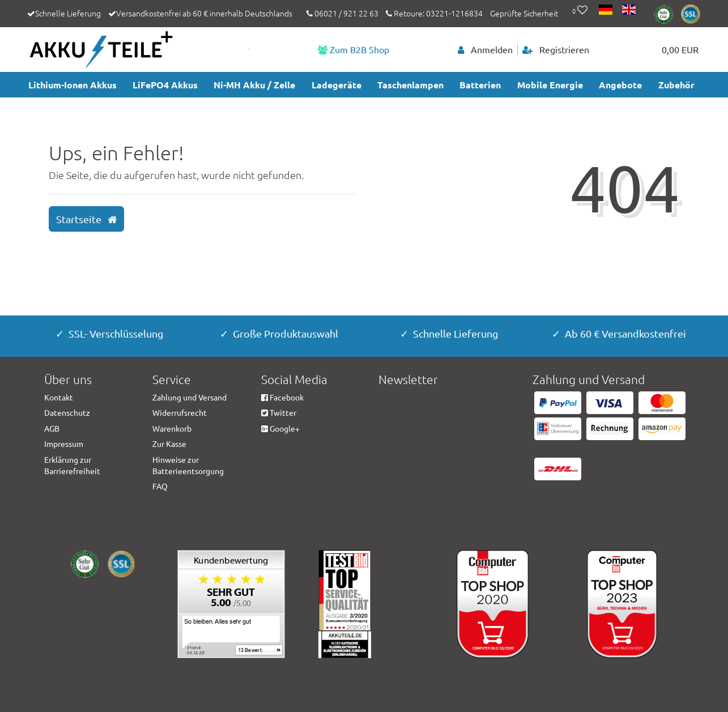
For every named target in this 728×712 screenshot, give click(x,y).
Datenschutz (67, 412)
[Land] (606, 11)
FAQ (160, 486)
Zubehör (676, 85)
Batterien (480, 85)
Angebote (620, 85)
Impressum (64, 444)
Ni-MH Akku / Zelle (254, 85)
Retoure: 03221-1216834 (434, 13)
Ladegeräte (337, 85)
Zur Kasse (169, 444)
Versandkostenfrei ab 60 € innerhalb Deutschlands (204, 13)
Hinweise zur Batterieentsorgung (188, 465)
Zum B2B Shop (354, 49)
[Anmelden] (486, 49)
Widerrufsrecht (180, 412)
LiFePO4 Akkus (165, 85)
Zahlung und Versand (190, 397)
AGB (52, 428)
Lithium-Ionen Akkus (73, 85)
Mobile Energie (550, 85)
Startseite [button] (86, 219)
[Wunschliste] (580, 11)
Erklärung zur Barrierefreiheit (72, 465)
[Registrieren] (556, 49)
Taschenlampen (410, 85)
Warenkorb (172, 428)
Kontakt (59, 397)
